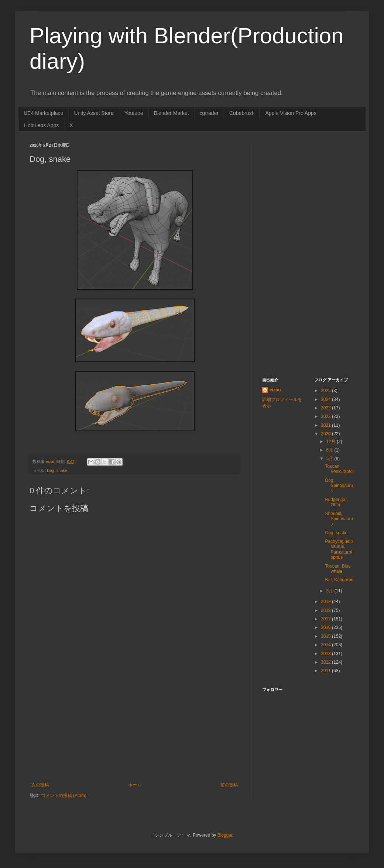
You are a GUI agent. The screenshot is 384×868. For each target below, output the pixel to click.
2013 (326, 654)
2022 (326, 416)
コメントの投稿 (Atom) (64, 796)
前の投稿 (229, 785)
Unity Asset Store (94, 113)
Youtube (134, 113)
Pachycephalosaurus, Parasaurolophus (339, 549)
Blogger (225, 835)
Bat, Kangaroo (339, 580)
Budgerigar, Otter (336, 502)
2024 (326, 399)
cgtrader (209, 113)
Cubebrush (242, 113)
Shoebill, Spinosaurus (339, 519)
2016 (326, 627)
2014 (326, 645)
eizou (275, 390)
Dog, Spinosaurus (339, 486)
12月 (331, 442)
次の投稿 (40, 785)
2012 (326, 662)
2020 (326, 434)
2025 (326, 391)
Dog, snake (336, 533)
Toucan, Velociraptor (339, 469)
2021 (326, 425)
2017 (326, 619)
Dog (51, 470)
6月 (330, 450)
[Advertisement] (135, 727)
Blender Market (172, 113)
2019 (326, 602)
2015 (326, 636)
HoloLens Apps (41, 125)
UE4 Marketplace (43, 113)
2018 (326, 610)
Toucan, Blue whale (338, 569)
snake (62, 470)
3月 (330, 591)
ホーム (135, 785)
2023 (326, 408)
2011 (326, 671)
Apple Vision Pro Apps (291, 113)
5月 (330, 459)
